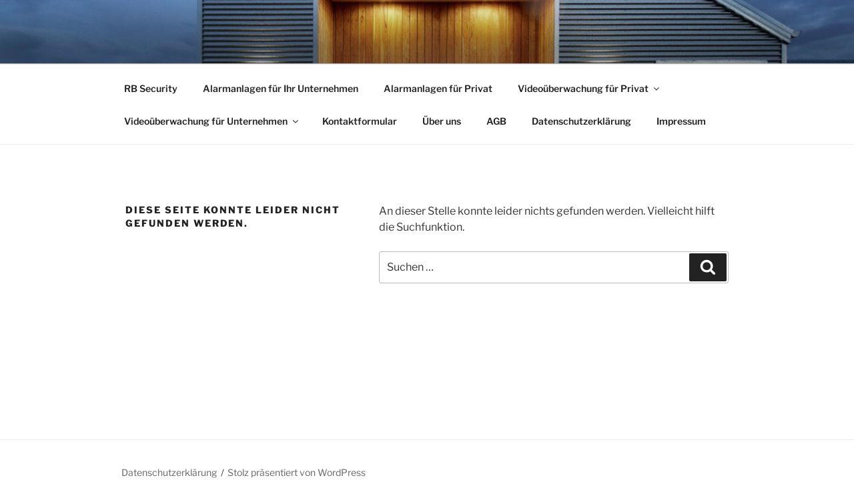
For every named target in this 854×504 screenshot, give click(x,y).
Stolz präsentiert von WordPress (297, 472)
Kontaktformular (360, 121)
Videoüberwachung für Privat (589, 88)
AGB (496, 121)
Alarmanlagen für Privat (438, 88)
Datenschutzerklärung (581, 121)
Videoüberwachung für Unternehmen (212, 121)
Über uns (442, 121)
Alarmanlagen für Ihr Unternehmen (281, 88)
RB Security (151, 88)
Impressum (681, 121)
